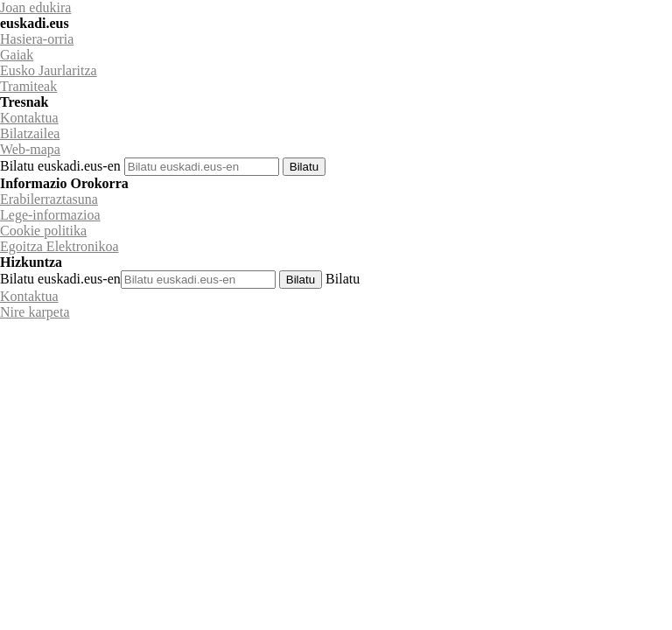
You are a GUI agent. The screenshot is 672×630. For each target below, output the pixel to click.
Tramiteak (28, 86)
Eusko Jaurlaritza (49, 70)
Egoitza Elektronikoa (59, 246)
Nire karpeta (35, 312)
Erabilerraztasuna (49, 199)
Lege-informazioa (50, 215)
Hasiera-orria (37, 39)
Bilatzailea (30, 133)
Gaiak (17, 55)
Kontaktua (29, 118)
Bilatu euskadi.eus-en (60, 166)
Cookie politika (43, 231)
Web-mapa (30, 149)
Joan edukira (35, 7)
